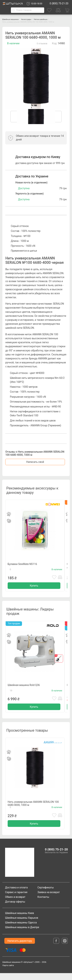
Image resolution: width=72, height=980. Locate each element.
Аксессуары (31, 19)
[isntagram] (65, 948)
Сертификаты (46, 894)
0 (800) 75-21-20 (59, 3)
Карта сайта (8, 972)
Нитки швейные (47, 19)
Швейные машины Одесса (21, 929)
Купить (34, 587)
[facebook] (57, 948)
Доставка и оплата (16, 894)
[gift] (59, 661)
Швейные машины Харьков (22, 925)
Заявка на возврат (49, 899)
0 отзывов (42, 44)
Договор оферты (15, 908)
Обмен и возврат (15, 904)
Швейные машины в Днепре (22, 934)
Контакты (43, 904)
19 (11, 694)
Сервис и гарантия (16, 899)
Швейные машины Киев (20, 920)
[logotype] (19, 869)
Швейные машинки (12, 19)
